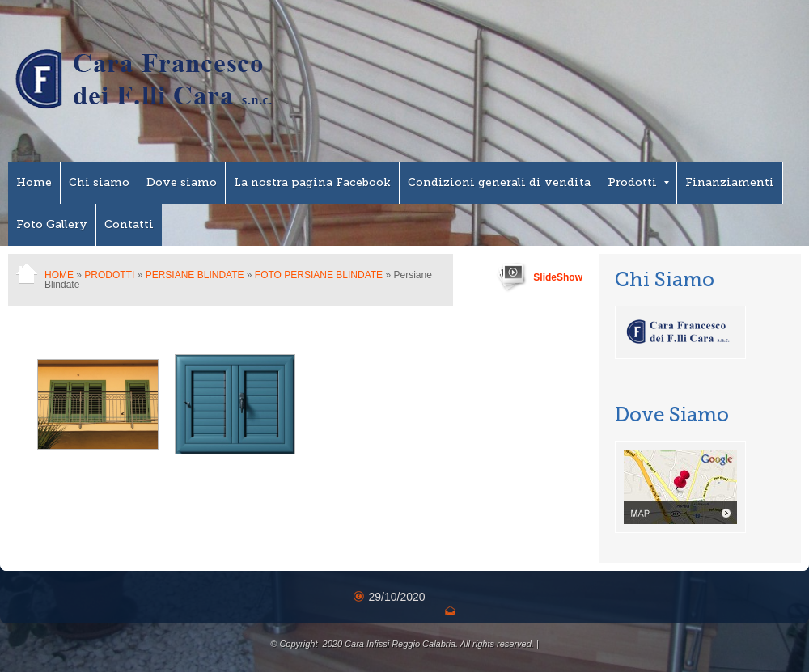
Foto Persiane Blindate (319, 275)
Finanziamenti (730, 182)
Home (34, 182)
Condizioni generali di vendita (499, 182)
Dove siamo (182, 182)
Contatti (129, 224)
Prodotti (638, 182)
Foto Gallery (52, 224)
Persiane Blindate (195, 275)
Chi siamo (99, 182)
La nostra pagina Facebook (312, 182)
